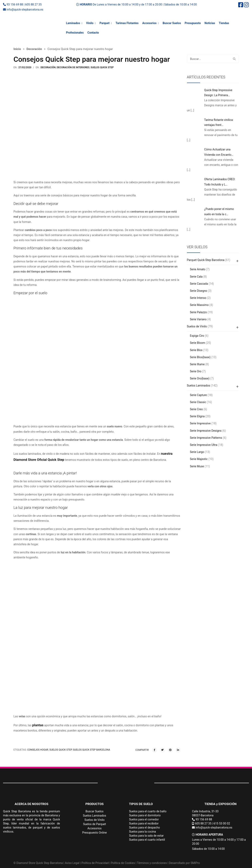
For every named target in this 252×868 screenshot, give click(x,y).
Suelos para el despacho (145, 828)
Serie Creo (196, 409)
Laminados (73, 23)
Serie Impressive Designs (206, 431)
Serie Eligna (197, 416)
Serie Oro (196, 371)
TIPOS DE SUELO (141, 804)
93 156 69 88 (15, 4)
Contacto (93, 33)
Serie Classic (198, 402)
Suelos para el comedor (144, 819)
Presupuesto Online (94, 833)
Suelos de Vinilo (197, 326)
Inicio (17, 49)
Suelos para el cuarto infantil (147, 840)
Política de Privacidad (95, 863)
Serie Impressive (200, 423)
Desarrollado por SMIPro (184, 863)
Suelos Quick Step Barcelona (91, 750)
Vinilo (90, 23)
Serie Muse (197, 466)
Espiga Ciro (197, 336)
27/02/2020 (25, 67)
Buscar (234, 59)
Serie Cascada (199, 284)
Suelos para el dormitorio (145, 815)
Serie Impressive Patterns (206, 438)
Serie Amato (198, 269)
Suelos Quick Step (102, 67)
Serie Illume (197, 364)
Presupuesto (193, 23)
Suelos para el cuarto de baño (148, 811)
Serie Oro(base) (200, 378)
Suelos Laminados (199, 386)
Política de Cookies (123, 863)
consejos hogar (38, 750)
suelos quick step (61, 750)
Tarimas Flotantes (127, 23)
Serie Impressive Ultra (204, 445)
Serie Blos (196, 350)
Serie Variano (198, 319)
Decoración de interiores (73, 67)
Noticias (210, 23)
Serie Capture (198, 395)
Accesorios (150, 23)
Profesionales (75, 33)
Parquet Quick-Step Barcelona (206, 260)
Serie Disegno (199, 291)
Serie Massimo (199, 305)
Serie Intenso (198, 298)
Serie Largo (197, 452)
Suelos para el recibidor (144, 823)
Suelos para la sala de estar (146, 836)
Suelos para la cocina (143, 832)
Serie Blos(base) (200, 357)
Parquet (105, 23)
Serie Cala (196, 277)
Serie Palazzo (198, 312)
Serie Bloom (198, 343)
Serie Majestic (199, 459)
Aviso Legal (72, 863)
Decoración (34, 49)
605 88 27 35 (33, 4)
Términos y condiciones (152, 863)
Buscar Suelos (172, 23)
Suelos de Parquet (95, 824)
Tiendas (224, 23)
